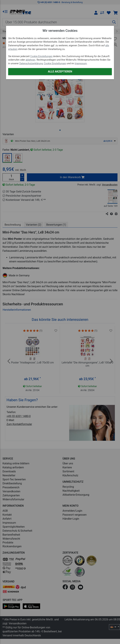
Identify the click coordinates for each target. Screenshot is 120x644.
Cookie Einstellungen (41, 56)
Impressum (81, 64)
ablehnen (31, 60)
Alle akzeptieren (60, 72)
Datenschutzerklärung (31, 64)
